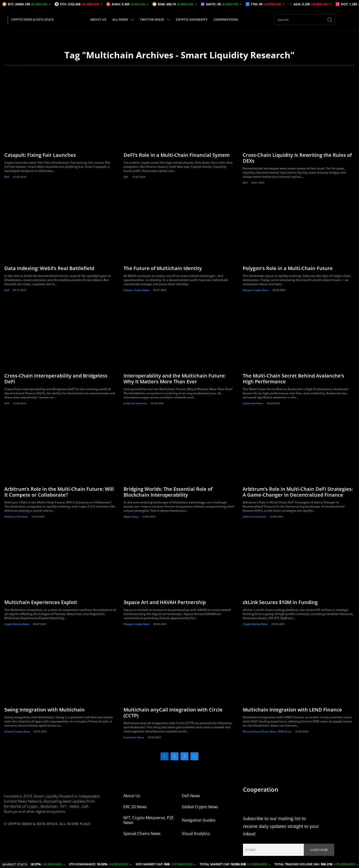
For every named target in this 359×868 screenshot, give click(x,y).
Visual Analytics (196, 833)
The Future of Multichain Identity (163, 268)
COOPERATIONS (226, 19)
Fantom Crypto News (17, 731)
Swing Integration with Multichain (45, 710)
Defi (7, 177)
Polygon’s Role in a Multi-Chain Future (288, 268)
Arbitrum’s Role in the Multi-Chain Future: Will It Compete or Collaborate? (59, 492)
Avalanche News (253, 403)
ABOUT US (98, 19)
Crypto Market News (17, 624)
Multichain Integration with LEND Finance (292, 710)
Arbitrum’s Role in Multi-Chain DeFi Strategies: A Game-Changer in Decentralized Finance (298, 492)
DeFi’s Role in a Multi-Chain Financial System (177, 155)
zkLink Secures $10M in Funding (280, 602)
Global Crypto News (200, 807)
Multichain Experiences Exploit (41, 602)
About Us (132, 796)
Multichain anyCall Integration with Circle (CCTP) (173, 713)
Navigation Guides (199, 820)
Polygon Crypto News (137, 290)
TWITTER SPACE (155, 19)
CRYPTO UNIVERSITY (192, 19)
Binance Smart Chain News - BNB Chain (267, 731)
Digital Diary (131, 517)
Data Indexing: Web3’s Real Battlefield (49, 268)
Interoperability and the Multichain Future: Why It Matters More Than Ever (175, 379)
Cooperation (261, 789)
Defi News (191, 796)
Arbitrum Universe (135, 403)
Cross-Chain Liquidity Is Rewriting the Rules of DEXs (297, 158)
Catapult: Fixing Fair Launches (40, 155)
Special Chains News (142, 833)
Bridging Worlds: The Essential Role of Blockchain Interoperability (168, 492)
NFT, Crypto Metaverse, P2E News (148, 820)
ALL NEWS (123, 19)
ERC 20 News (135, 807)
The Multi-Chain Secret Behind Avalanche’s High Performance (293, 379)
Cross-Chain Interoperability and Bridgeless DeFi (56, 379)
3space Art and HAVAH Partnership (165, 602)
